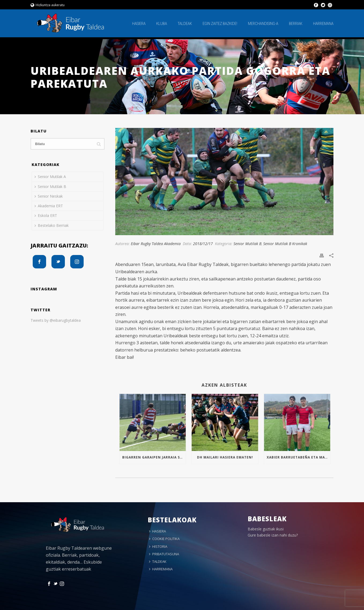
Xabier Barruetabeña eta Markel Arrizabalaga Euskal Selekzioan (298, 457)
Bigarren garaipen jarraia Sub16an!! (154, 457)
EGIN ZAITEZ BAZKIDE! (220, 24)
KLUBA (162, 24)
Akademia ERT (49, 206)
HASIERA (139, 24)
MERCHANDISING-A (263, 24)
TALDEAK (185, 24)
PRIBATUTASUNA (164, 554)
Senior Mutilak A (50, 177)
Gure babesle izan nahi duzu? (273, 535)
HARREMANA (323, 24)
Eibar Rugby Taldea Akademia (156, 244)
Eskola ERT (46, 215)
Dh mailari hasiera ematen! (225, 457)
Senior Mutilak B (247, 244)
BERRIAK (296, 24)
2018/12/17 (203, 244)
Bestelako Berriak (52, 225)
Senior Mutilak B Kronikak (285, 244)
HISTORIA (158, 546)
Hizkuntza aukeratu (48, 5)
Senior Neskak (49, 196)
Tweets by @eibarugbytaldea (56, 320)
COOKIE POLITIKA (164, 539)
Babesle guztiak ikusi (266, 529)
